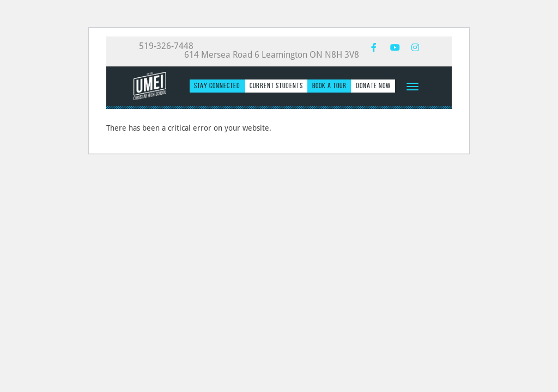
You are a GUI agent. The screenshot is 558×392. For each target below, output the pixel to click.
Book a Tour (329, 86)
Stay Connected (217, 86)
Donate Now (373, 86)
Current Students (276, 86)
